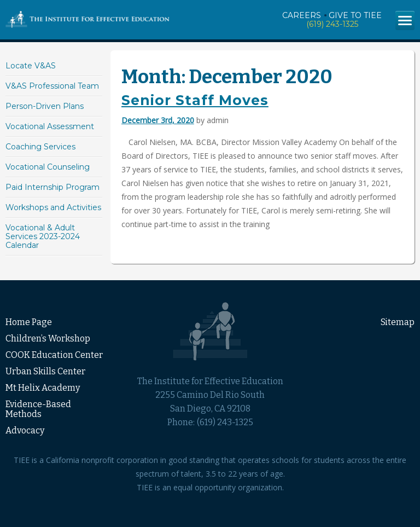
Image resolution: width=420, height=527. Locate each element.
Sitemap (398, 322)
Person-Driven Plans (45, 106)
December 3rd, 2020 (158, 120)
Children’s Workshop (48, 338)
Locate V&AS (31, 66)
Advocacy (25, 430)
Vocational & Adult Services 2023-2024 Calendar (43, 236)
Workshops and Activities (53, 207)
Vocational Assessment (50, 126)
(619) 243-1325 (332, 24)
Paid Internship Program (52, 187)
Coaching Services (40, 147)
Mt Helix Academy (43, 388)
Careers (302, 15)
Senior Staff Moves (195, 100)
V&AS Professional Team (52, 86)
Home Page (29, 322)
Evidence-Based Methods (38, 409)
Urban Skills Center (45, 371)
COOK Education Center (54, 355)
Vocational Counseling (48, 167)
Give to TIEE (355, 15)
